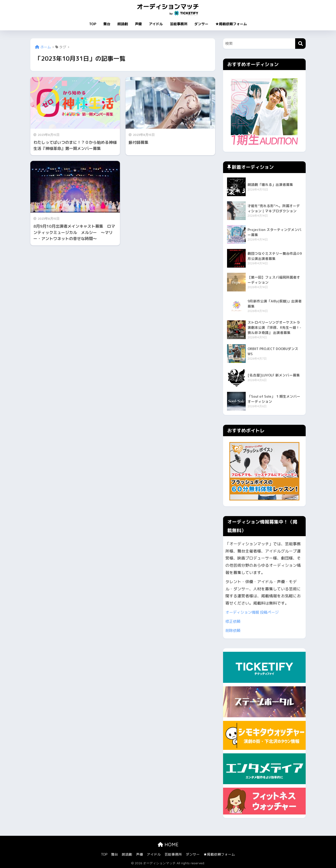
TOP (93, 24)
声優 (138, 24)
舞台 (107, 24)
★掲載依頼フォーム (231, 24)
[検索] (300, 44)
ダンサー (201, 24)
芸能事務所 (179, 24)
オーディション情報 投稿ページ (254, 612)
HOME (168, 845)
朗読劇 (123, 24)
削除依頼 (233, 630)
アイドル (156, 24)
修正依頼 (233, 621)
